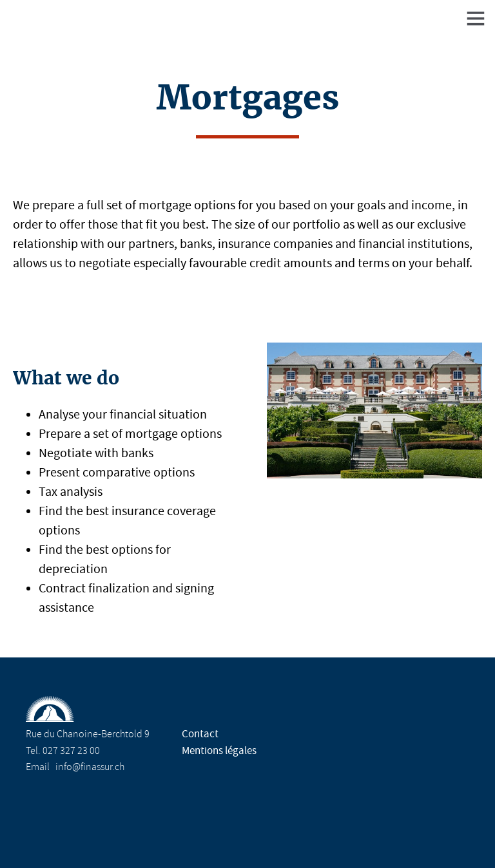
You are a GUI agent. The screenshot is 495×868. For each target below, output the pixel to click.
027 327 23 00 (71, 751)
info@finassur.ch (90, 767)
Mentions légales (219, 750)
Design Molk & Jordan (396, 835)
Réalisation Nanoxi (253, 835)
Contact (200, 734)
